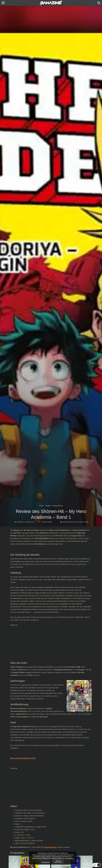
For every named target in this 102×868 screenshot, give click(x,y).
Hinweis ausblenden (58, 862)
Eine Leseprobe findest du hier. (23, 758)
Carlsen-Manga (50, 847)
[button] (97, 865)
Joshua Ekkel (47, 522)
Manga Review (58, 506)
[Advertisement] (51, 642)
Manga (48, 506)
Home (41, 506)
